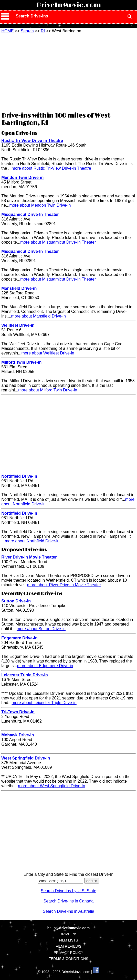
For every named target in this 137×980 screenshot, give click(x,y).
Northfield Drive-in (19, 476)
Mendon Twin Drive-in (22, 177)
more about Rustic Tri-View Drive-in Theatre (51, 168)
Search (27, 31)
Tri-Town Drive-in (18, 712)
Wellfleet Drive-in (18, 325)
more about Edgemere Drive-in (45, 666)
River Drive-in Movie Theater (29, 557)
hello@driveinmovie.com (68, 928)
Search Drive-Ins (32, 16)
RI (43, 31)
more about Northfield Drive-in (32, 541)
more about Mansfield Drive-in (39, 316)
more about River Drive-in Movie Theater (64, 585)
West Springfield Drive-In (26, 758)
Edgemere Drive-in (19, 638)
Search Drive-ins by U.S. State (68, 891)
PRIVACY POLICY (68, 953)
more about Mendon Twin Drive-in (40, 205)
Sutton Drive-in (16, 601)
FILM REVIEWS (68, 946)
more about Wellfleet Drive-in (48, 353)
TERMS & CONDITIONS (68, 959)
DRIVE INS (68, 934)
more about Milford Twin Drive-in (48, 390)
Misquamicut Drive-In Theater (30, 214)
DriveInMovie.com (68, 5)
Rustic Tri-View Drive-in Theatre (32, 141)
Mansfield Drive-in (19, 288)
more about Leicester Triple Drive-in (44, 703)
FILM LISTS (68, 940)
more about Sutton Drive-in (41, 629)
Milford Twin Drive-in (21, 362)
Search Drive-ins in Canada (69, 901)
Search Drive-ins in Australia (68, 911)
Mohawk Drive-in (18, 735)
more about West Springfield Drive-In (51, 786)
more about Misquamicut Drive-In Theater (58, 242)
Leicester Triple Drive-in (24, 675)
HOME (7, 31)
